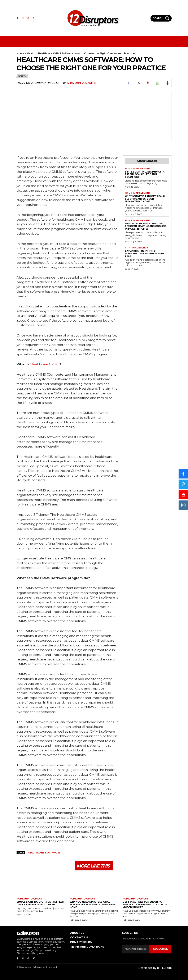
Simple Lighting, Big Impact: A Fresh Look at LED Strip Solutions (145, 174)
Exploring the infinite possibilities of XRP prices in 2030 (144, 253)
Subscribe (161, 949)
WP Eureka (164, 968)
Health (31, 53)
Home (20, 53)
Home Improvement (138, 169)
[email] (136, 949)
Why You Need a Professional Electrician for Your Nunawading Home (145, 199)
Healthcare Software (44, 853)
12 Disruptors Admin (81, 83)
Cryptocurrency (136, 248)
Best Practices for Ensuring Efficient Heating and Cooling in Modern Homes (146, 226)
